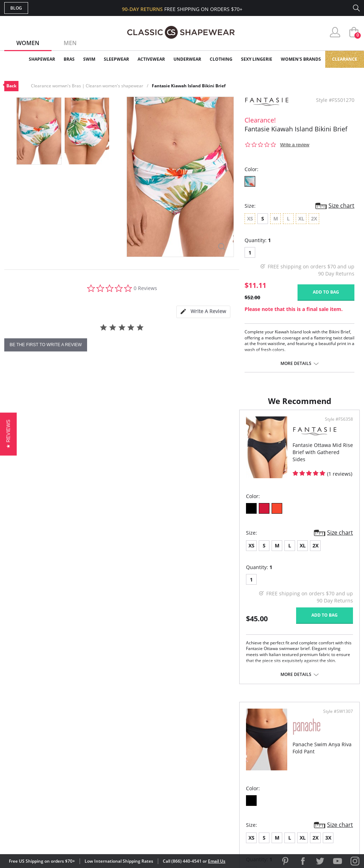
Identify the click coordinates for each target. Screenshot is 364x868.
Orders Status (144, 762)
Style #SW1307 (336, 426)
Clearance (345, 59)
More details (296, 364)
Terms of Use (60, 836)
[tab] (203, 312)
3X (272, 553)
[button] (8, 434)
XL (68, 553)
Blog (16, 8)
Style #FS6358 (158, 426)
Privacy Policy (236, 785)
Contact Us (140, 797)
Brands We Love (239, 762)
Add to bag (326, 292)
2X (81, 553)
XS (17, 553)
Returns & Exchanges (153, 785)
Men (70, 43)
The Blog (229, 774)
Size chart (341, 206)
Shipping (136, 774)
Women (28, 43)
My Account (141, 751)
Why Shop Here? (238, 740)
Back (11, 86)
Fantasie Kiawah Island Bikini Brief (189, 86)
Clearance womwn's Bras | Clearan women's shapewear (87, 86)
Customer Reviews (242, 751)
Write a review (295, 145)
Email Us (217, 861)
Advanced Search (148, 740)
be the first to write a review (46, 345)
